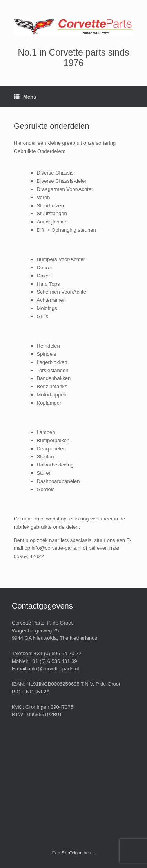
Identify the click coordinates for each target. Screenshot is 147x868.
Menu (25, 97)
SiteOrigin (72, 853)
